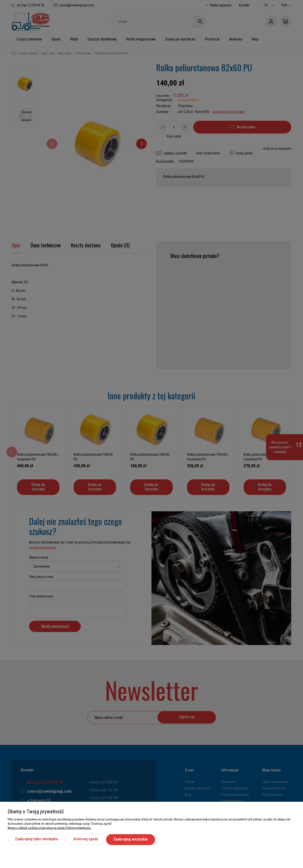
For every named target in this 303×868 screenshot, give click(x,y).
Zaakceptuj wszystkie (133, 839)
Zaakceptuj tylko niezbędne (37, 839)
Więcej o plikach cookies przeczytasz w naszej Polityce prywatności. (49, 828)
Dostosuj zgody (87, 839)
